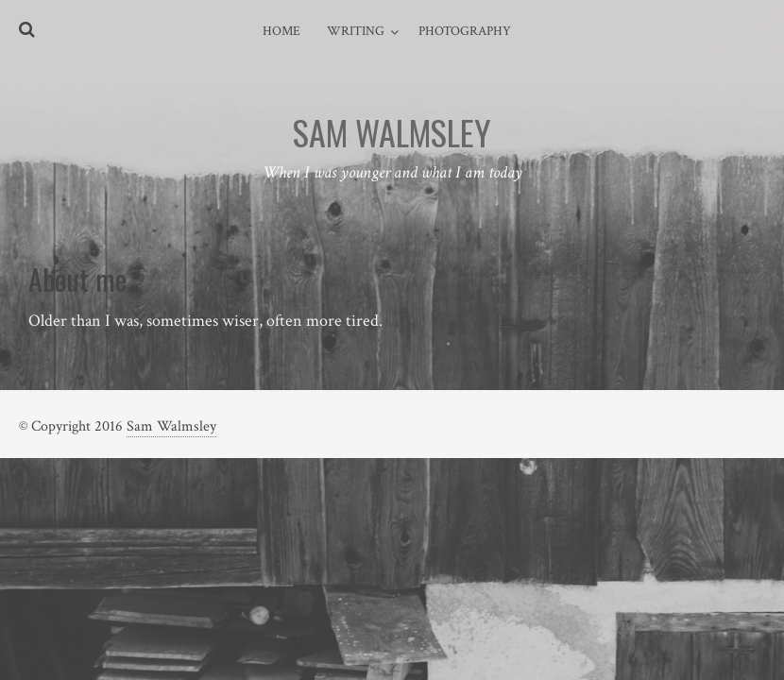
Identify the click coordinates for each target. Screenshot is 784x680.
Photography (465, 31)
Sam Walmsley (171, 426)
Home (281, 31)
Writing (356, 31)
